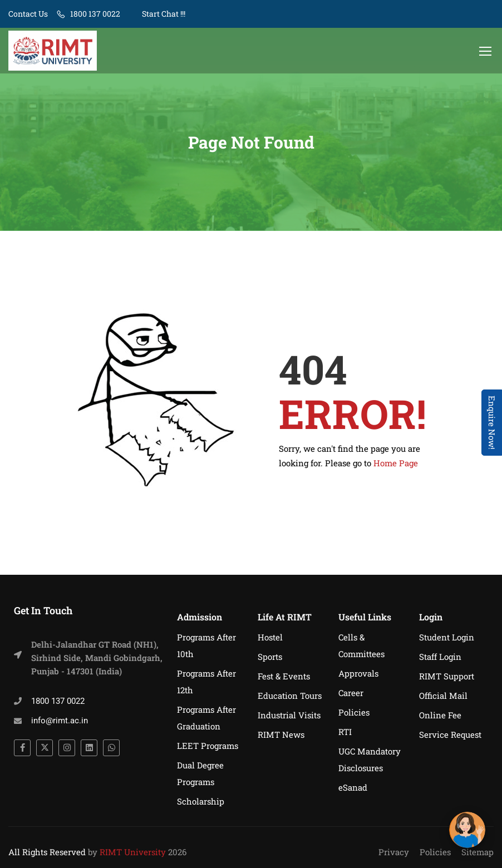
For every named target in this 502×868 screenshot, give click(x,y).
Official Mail (443, 696)
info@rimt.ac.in (60, 721)
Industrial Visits (289, 715)
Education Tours (290, 696)
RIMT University (133, 852)
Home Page (396, 464)
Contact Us (28, 14)
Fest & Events (284, 676)
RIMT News (281, 734)
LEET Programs (208, 746)
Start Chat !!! (163, 14)
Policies (354, 712)
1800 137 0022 (95, 14)
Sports (270, 657)
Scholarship (201, 801)
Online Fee (440, 715)
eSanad (353, 787)
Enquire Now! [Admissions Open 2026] (492, 423)
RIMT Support (447, 676)
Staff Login (440, 657)
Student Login (447, 637)
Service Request (450, 734)
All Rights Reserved (47, 852)
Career (351, 693)
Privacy (394, 852)
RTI (345, 732)
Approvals (358, 673)
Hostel (270, 637)
